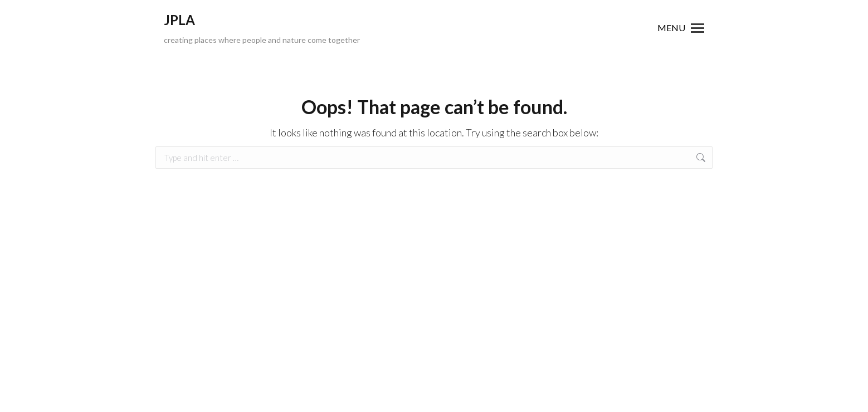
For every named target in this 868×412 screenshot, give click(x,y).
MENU (671, 28)
